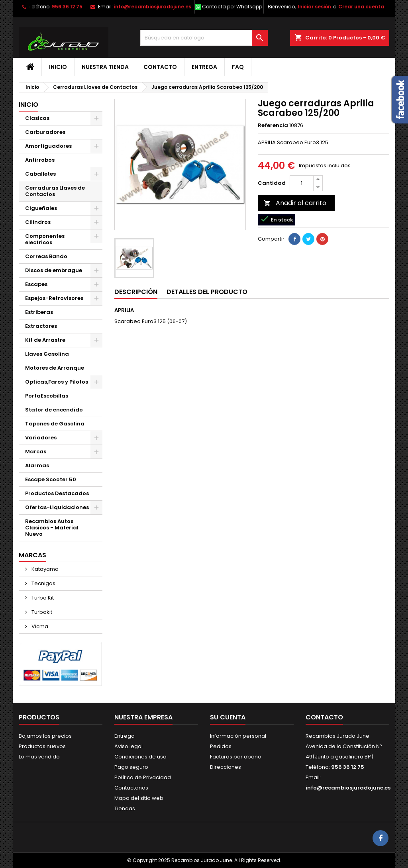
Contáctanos (131, 788)
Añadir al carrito (295, 203)
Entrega (204, 67)
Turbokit (41, 612)
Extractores (41, 326)
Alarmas (37, 465)
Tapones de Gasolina (55, 424)
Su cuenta (228, 717)
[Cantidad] (302, 183)
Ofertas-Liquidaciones (57, 507)
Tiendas (125, 808)
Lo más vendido (39, 757)
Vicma (39, 626)
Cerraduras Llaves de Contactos (55, 191)
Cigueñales (41, 208)
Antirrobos (40, 160)
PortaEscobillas (47, 396)
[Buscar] (204, 38)
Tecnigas (43, 583)
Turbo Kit (42, 598)
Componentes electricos (45, 239)
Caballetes (40, 174)
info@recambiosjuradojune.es (153, 7)
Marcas (36, 452)
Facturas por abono (236, 757)
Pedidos (221, 746)
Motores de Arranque (55, 368)
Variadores (41, 438)
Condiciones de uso (140, 757)
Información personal (238, 736)
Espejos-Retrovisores (54, 298)
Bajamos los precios (45, 736)
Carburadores (45, 132)
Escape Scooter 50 (51, 479)
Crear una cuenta (361, 7)
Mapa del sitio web (139, 798)
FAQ (238, 67)
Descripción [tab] (136, 292)
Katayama (44, 569)
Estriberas (39, 312)
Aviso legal (128, 746)
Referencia (273, 125)
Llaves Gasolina (47, 354)
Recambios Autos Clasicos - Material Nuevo (52, 528)
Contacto (160, 67)
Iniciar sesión (314, 7)
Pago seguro (131, 767)
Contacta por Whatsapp (232, 7)
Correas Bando (46, 256)
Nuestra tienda (105, 67)
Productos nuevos (42, 746)
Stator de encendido (54, 410)
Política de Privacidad (143, 777)
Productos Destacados (57, 493)
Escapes (36, 284)
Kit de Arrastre (45, 340)
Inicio (58, 67)
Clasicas (37, 118)
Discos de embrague (54, 270)
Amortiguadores (48, 146)
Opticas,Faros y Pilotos (57, 382)
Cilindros (38, 222)
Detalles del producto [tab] (207, 292)
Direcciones (226, 767)
